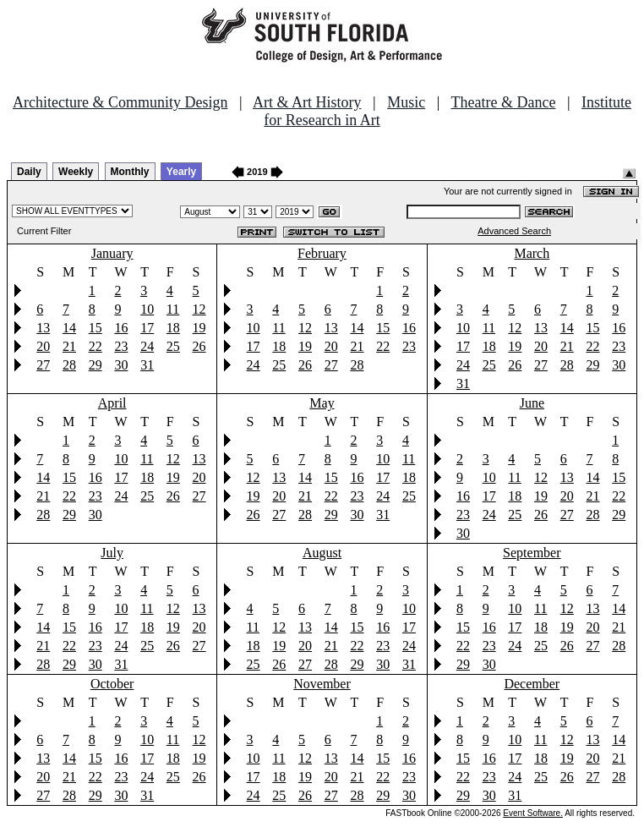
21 (69, 346)
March (532, 253)
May (322, 403)
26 (199, 346)
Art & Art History (307, 102)
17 (147, 328)
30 (121, 365)
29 (96, 365)
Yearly (181, 172)
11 (173, 309)
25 (173, 346)
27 (43, 365)
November (322, 684)
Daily (29, 172)
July (112, 553)
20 (43, 346)
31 (147, 365)
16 (121, 328)
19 (199, 328)
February (322, 253)
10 (147, 309)
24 (147, 346)
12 (199, 309)
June (532, 403)
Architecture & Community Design (120, 102)
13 (43, 328)
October (112, 684)
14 (69, 328)
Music (406, 102)
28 (69, 365)
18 (173, 328)
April (112, 403)
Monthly (130, 172)
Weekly (76, 172)
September (532, 553)
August (322, 553)
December (532, 684)
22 (96, 346)
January (112, 253)
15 (96, 328)
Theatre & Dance (503, 102)
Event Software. (533, 813)
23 (121, 346)
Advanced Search (514, 231)
